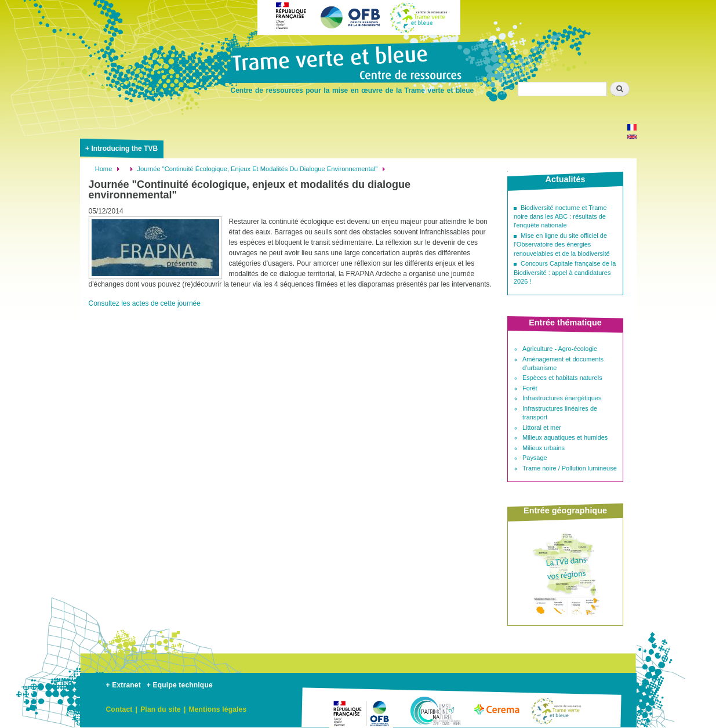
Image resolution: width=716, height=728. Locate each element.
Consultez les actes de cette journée (145, 303)
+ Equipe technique (180, 685)
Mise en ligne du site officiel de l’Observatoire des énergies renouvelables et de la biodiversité (562, 245)
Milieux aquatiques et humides (565, 437)
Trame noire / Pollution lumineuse (570, 468)
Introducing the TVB (124, 149)
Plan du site (161, 709)
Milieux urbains (544, 448)
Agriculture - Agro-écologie (560, 349)
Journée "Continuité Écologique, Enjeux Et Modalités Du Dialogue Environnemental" (257, 169)
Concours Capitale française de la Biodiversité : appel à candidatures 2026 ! (565, 272)
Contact (119, 709)
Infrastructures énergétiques (562, 398)
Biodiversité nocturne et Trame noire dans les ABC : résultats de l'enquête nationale (560, 217)
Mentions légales (217, 709)
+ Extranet (123, 685)
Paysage (535, 458)
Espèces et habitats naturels (562, 378)
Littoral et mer (542, 428)
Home (104, 169)
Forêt (530, 388)
